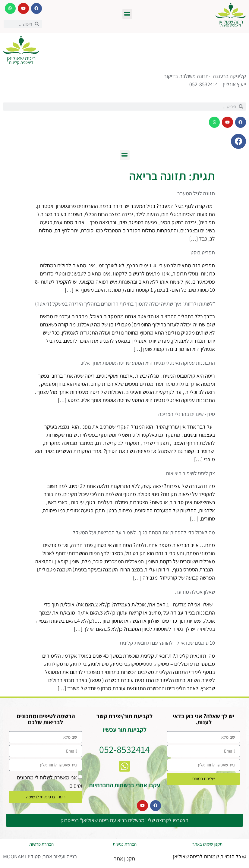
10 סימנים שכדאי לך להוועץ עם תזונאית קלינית (167, 643)
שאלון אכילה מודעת (195, 592)
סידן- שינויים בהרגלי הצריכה (187, 414)
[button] (127, 14)
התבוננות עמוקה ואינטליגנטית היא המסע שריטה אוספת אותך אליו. (148, 363)
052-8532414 (124, 749)
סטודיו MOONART (22, 856)
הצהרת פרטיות (41, 844)
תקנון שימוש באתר (207, 844)
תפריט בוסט (203, 252)
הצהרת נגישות (125, 844)
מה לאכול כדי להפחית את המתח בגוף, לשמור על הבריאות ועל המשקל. (143, 532)
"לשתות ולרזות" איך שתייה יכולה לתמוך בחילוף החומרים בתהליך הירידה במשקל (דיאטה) (125, 304)
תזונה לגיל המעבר (196, 193)
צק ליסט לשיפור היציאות (190, 473)
